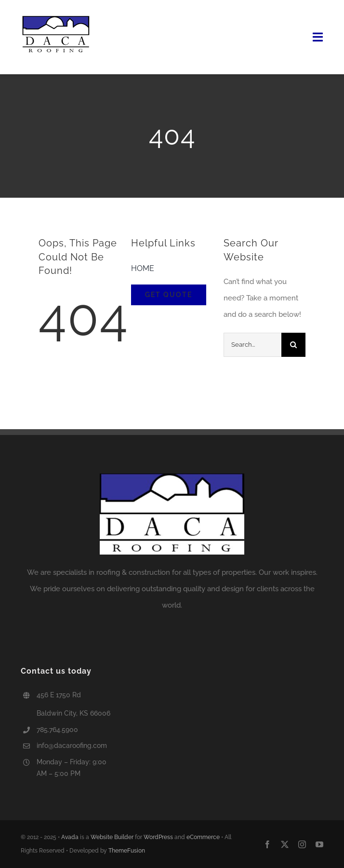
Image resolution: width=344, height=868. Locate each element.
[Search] (293, 345)
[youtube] (319, 844)
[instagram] (302, 844)
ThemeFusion (127, 851)
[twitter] (285, 844)
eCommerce (203, 837)
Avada (70, 837)
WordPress (158, 837)
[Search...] (252, 345)
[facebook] (267, 844)
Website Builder (112, 837)
